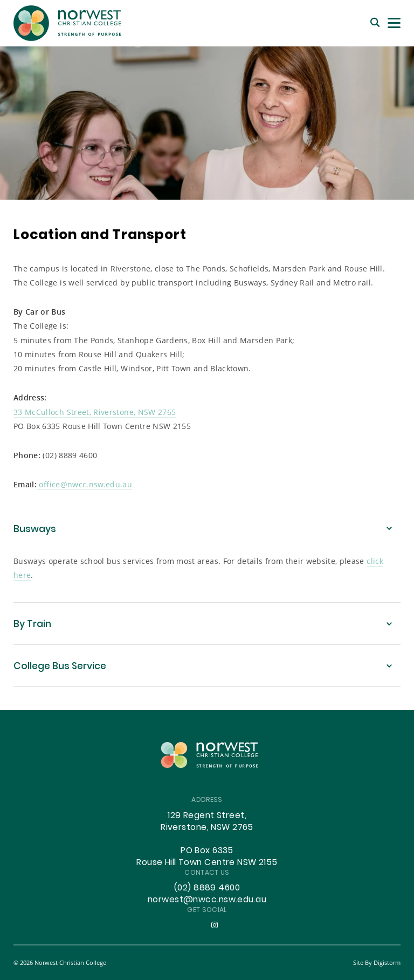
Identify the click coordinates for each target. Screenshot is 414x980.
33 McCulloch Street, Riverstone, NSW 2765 (95, 412)
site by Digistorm (377, 962)
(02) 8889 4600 (207, 888)
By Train (32, 625)
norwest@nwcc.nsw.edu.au (207, 900)
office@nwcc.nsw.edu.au (84, 484)
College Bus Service (60, 667)
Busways (35, 530)
